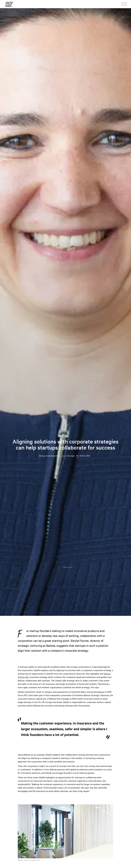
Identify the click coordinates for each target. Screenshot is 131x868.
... (58, 567)
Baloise (101, 692)
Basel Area (68, 567)
